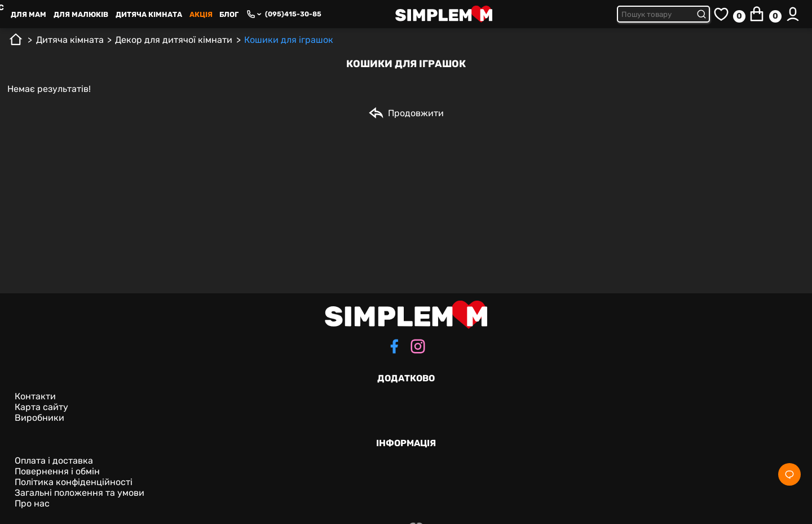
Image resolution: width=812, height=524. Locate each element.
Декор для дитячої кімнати (174, 40)
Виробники (39, 418)
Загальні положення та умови (80, 493)
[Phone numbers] (254, 14)
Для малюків (81, 14)
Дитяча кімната (149, 14)
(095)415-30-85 (293, 14)
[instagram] (418, 347)
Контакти (35, 396)
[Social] (789, 474)
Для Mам (28, 14)
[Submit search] (703, 14)
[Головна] (16, 44)
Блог (229, 14)
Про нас (32, 503)
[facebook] (394, 347)
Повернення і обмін (57, 471)
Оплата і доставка (54, 461)
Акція (201, 14)
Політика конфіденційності (74, 482)
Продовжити (406, 113)
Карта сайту (41, 407)
